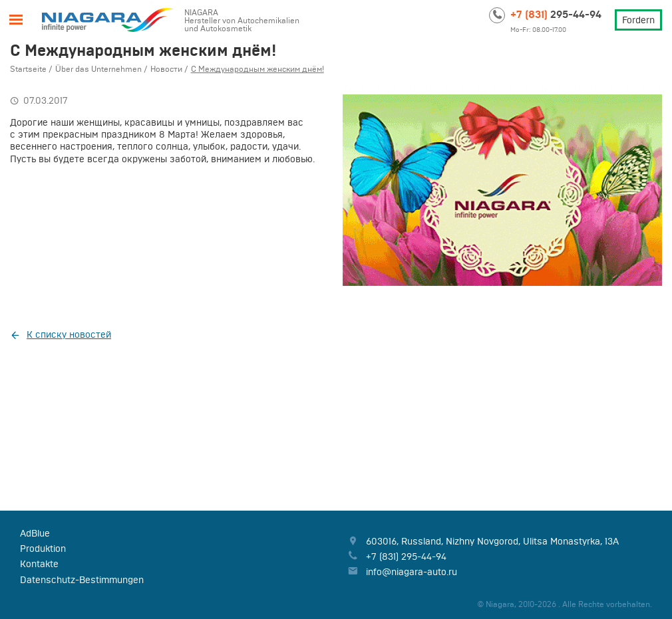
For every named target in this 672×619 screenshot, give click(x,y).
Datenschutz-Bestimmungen (82, 580)
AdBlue (35, 533)
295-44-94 (556, 14)
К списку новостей (69, 334)
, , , (492, 541)
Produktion (43, 549)
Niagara (108, 20)
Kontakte (39, 564)
